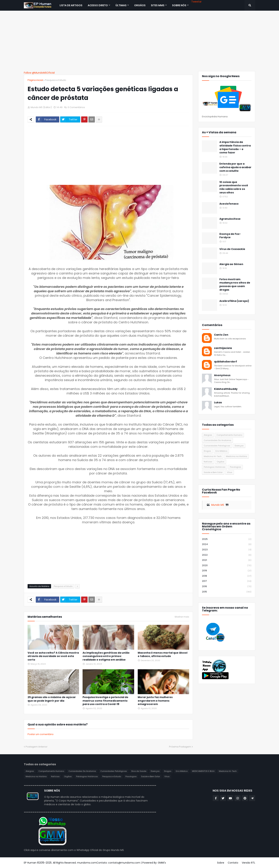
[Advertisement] (139, 41)
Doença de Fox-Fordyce (230, 236)
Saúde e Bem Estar (213, 472)
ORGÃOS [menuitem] (140, 5)
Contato (233, 863)
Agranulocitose (230, 219)
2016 (227, 587)
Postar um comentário (41, 734)
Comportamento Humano (229, 435)
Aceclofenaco (229, 204)
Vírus (230, 472)
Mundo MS (218, 505)
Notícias (208, 462)
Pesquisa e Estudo (56, 80)
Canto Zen (221, 335)
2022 (227, 555)
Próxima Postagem (180, 747)
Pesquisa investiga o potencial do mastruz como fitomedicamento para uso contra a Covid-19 (105, 701)
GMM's (162, 863)
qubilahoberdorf (226, 362)
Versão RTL (248, 863)
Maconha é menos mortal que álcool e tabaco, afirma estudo (163, 655)
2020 (227, 566)
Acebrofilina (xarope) (234, 301)
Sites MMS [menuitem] (158, 5)
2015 (227, 592)
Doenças (239, 446)
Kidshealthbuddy (226, 389)
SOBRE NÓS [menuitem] (179, 5)
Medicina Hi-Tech (213, 456)
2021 (227, 560)
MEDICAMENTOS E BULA (203, 771)
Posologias (235, 467)
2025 (227, 539)
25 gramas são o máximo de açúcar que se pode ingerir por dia (52, 699)
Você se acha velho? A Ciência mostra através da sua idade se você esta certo (53, 656)
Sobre (221, 863)
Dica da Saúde (139, 771)
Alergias (208, 435)
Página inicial (35, 80)
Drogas (207, 451)
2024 (227, 544)
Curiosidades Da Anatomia (217, 440)
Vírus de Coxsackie (232, 249)
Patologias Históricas (215, 467)
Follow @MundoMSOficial (39, 73)
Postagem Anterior (37, 747)
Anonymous (222, 375)
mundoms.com (87, 863)
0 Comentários (76, 107)
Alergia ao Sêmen (231, 264)
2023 (227, 550)
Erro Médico (221, 451)
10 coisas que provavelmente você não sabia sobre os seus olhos (234, 187)
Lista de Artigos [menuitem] (71, 5)
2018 (227, 576)
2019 (227, 571)
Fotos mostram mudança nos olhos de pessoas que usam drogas (235, 285)
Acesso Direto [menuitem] (98, 5)
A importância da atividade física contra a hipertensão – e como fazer (235, 147)
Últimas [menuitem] (121, 5)
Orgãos (221, 462)
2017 (227, 581)
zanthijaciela (223, 348)
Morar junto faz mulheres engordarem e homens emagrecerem (155, 701)
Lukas (218, 403)
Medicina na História (236, 456)
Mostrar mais (182, 617)
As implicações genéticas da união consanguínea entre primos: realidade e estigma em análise (106, 656)
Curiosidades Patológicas (217, 446)
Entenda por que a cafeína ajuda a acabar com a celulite (235, 167)
